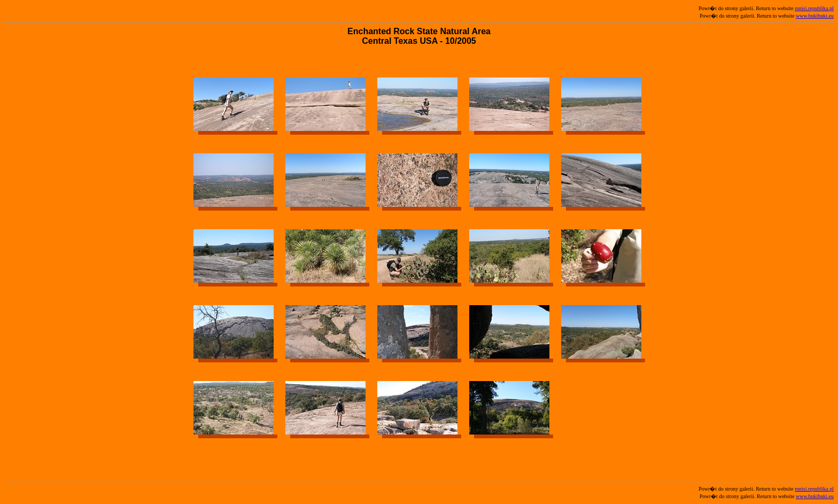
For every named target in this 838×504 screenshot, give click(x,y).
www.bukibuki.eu (815, 16)
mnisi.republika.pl (814, 8)
